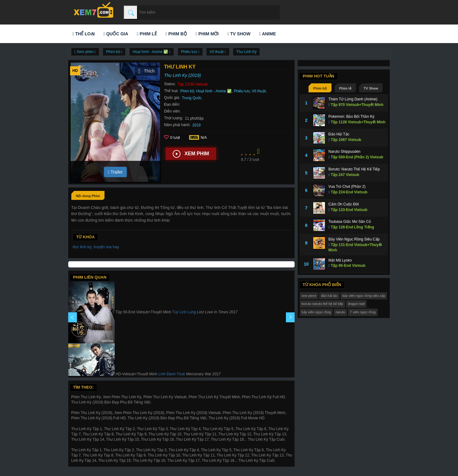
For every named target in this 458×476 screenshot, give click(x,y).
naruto (340, 312)
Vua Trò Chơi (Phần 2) (347, 187)
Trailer (115, 172)
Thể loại (84, 34)
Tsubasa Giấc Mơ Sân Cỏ (350, 222)
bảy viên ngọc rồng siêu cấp (364, 296)
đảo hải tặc (329, 296)
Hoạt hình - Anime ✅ (214, 91)
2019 (196, 125)
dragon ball (356, 304)
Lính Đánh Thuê (172, 374)
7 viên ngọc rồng (363, 312)
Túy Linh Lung (184, 312)
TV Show (239, 34)
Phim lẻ (147, 34)
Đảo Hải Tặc (339, 134)
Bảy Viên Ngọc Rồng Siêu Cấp (354, 239)
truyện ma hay (106, 247)
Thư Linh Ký (246, 52)
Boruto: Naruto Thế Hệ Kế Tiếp (354, 169)
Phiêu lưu (242, 91)
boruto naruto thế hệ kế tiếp (322, 304)
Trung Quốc (192, 98)
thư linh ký (82, 247)
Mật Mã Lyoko (340, 260)
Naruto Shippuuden (344, 152)
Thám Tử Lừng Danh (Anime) (353, 99)
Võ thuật (259, 91)
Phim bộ (176, 34)
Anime (268, 34)
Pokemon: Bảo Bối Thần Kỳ (351, 117)
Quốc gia (116, 34)
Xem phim (191, 154)
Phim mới (207, 34)
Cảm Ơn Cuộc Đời (344, 204)
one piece (309, 296)
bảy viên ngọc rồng (316, 312)
